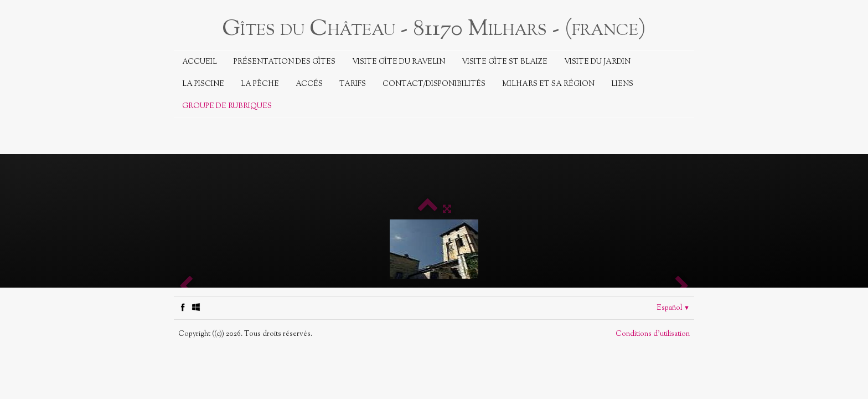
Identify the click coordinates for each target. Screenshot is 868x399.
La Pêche (260, 84)
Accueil (200, 62)
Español (673, 308)
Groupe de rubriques (227, 106)
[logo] (434, 28)
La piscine (203, 84)
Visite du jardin (597, 62)
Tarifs (353, 84)
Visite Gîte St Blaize (505, 62)
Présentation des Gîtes (285, 62)
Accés (309, 84)
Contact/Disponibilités (434, 84)
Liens (622, 84)
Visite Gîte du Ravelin (399, 62)
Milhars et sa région (548, 84)
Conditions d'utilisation (653, 334)
